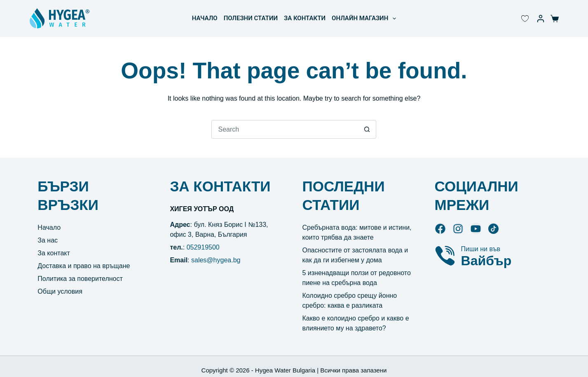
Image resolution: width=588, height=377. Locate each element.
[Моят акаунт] (541, 19)
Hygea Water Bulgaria (285, 370)
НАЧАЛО (205, 18)
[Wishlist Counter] (525, 19)
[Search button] (367, 129)
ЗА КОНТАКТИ (305, 18)
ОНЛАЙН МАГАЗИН (365, 19)
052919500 (203, 247)
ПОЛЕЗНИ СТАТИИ (251, 18)
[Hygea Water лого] (59, 19)
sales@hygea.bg (216, 260)
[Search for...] (285, 129)
